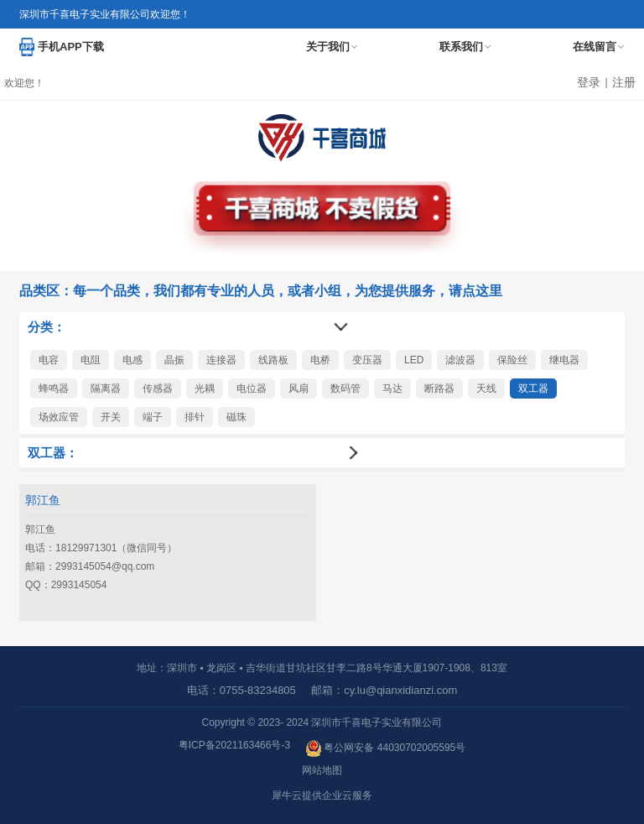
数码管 (345, 389)
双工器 (533, 389)
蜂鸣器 (54, 389)
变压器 (367, 360)
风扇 (299, 389)
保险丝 (512, 360)
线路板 (273, 360)
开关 (111, 417)
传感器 (158, 389)
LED (414, 360)
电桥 (320, 360)
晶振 (174, 360)
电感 (132, 360)
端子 (153, 417)
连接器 (221, 360)
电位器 (252, 389)
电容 (49, 360)
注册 (624, 82)
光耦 (205, 389)
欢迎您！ (24, 83)
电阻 (91, 360)
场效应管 (59, 417)
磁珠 (236, 417)
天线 (486, 389)
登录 (589, 82)
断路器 (439, 389)
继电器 (564, 360)
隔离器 (106, 389)
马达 (392, 389)
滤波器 (460, 360)
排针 (195, 417)
